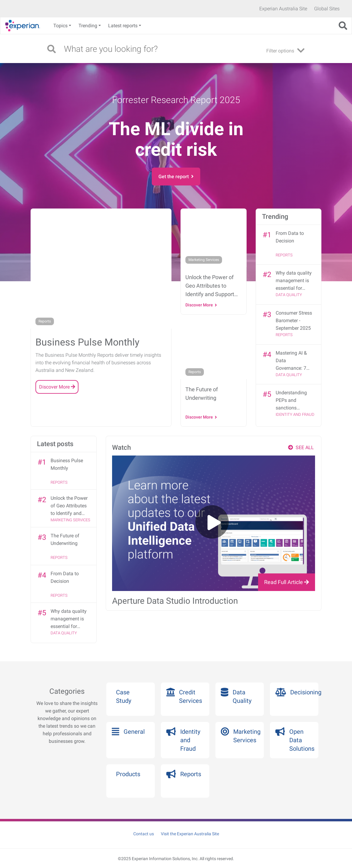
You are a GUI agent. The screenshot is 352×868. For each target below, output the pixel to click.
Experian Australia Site (283, 9)
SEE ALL (301, 447)
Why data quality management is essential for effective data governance (294, 281)
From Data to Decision (290, 237)
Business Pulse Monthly (67, 464)
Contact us (144, 834)
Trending (88, 26)
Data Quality (289, 295)
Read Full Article (287, 582)
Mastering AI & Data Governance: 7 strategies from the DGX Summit (294, 361)
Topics (60, 26)
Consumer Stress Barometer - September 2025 (294, 320)
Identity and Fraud (295, 414)
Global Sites (327, 9)
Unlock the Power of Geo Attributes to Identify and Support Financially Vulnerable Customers (69, 506)
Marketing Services (70, 520)
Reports (284, 255)
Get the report (176, 177)
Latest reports (123, 26)
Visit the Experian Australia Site (190, 834)
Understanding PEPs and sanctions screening (291, 401)
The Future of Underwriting (65, 539)
